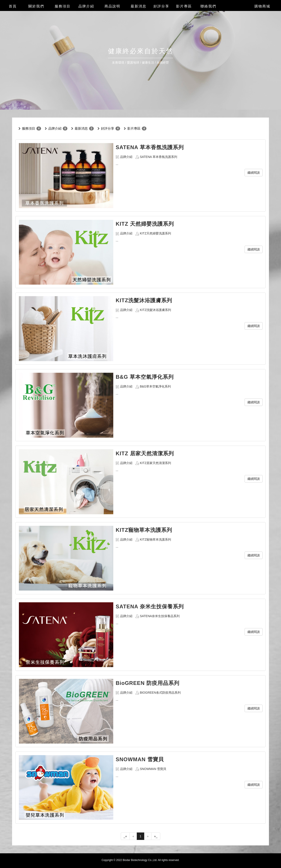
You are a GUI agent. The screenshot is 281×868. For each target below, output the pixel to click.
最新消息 (81, 128)
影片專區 (134, 128)
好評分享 (108, 128)
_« (125, 836)
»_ (156, 836)
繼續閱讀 (254, 173)
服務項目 (29, 128)
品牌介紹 (55, 128)
